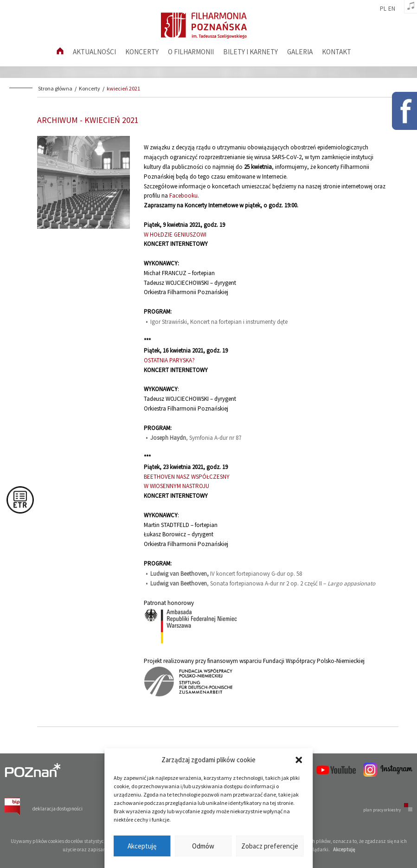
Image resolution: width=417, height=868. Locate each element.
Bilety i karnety (250, 52)
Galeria (300, 52)
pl (383, 9)
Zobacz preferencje (270, 846)
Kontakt (337, 52)
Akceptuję (142, 846)
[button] (299, 760)
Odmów (203, 846)
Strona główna (55, 88)
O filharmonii (191, 52)
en (392, 9)
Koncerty (142, 52)
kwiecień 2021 (123, 88)
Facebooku (183, 196)
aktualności (94, 52)
